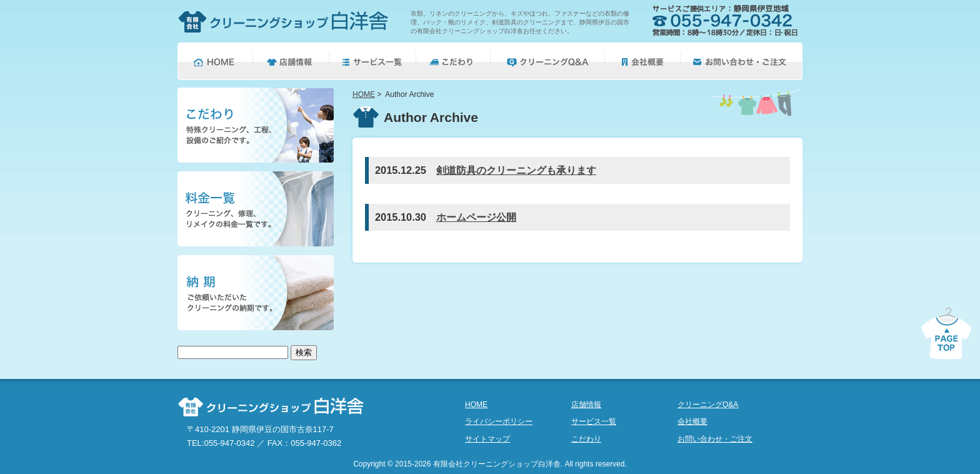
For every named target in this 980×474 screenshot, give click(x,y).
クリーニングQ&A (708, 405)
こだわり (586, 439)
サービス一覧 (594, 421)
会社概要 (692, 421)
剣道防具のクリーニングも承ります (516, 170)
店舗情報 (586, 405)
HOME (364, 94)
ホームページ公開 (476, 217)
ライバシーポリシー (499, 421)
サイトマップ (487, 439)
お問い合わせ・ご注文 (715, 439)
